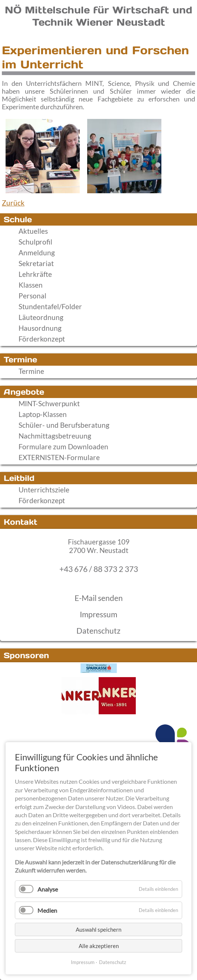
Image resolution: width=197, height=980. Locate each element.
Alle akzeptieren (99, 946)
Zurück (13, 203)
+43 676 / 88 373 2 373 (99, 569)
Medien (47, 910)
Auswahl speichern (98, 929)
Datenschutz (98, 631)
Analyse (48, 889)
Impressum (98, 614)
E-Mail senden (99, 598)
